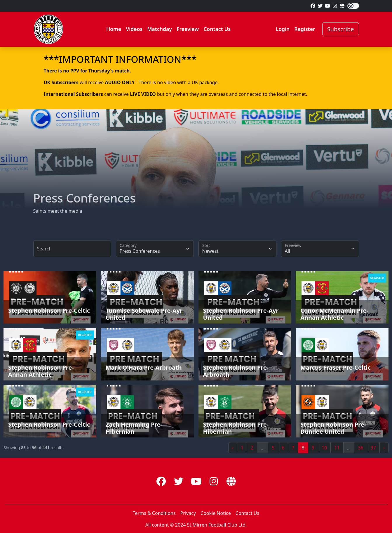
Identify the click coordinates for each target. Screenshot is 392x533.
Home (114, 29)
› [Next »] (384, 448)
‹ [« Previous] (233, 448)
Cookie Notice (216, 513)
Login (283, 29)
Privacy (188, 513)
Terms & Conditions (154, 513)
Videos (134, 29)
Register (305, 29)
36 (360, 448)
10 (324, 448)
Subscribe (341, 29)
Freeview (188, 29)
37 (373, 448)
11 (337, 448)
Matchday (160, 29)
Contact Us (217, 29)
